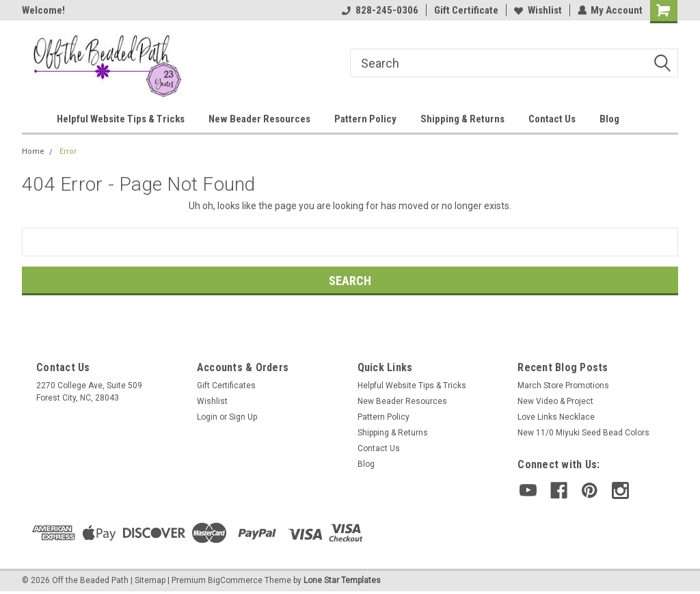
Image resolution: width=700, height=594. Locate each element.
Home (33, 151)
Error (68, 151)
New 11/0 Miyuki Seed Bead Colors (583, 433)
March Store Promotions (563, 386)
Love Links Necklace (556, 417)
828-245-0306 (379, 10)
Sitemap (150, 580)
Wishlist (537, 10)
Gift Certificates (226, 386)
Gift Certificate (466, 10)
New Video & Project (555, 401)
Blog (609, 119)
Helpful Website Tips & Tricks (121, 119)
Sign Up (243, 417)
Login (207, 417)
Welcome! (43, 10)
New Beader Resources (259, 119)
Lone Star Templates (342, 580)
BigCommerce (235, 580)
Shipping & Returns (462, 119)
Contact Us (552, 119)
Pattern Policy (365, 119)
